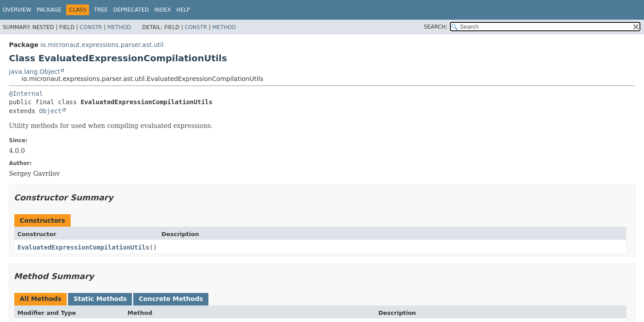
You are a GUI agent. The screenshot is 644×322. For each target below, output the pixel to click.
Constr (91, 27)
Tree (101, 10)
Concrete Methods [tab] (171, 299)
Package (49, 10)
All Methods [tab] (40, 299)
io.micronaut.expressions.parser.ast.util (102, 45)
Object (50, 111)
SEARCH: (436, 27)
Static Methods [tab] (100, 299)
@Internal (26, 93)
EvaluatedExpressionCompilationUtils (83, 247)
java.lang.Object (34, 72)
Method (119, 27)
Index (163, 10)
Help (183, 10)
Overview (17, 10)
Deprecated (131, 10)
